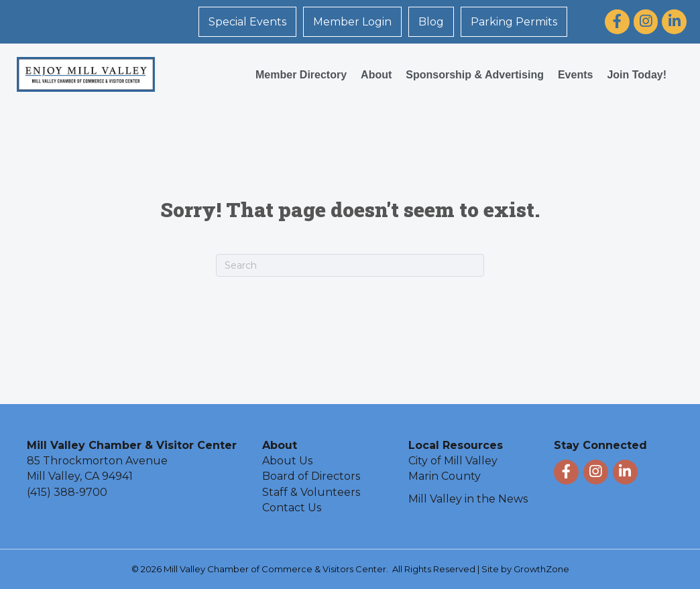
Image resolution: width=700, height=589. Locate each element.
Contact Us (292, 508)
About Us (287, 461)
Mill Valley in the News (468, 499)
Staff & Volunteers (311, 492)
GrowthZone (541, 569)
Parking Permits (514, 22)
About (376, 75)
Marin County (445, 476)
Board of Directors (311, 476)
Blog (431, 22)
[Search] (350, 265)
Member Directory (301, 75)
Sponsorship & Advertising (475, 75)
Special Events (247, 22)
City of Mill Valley (453, 461)
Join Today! (637, 75)
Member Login (352, 22)
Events (575, 75)
